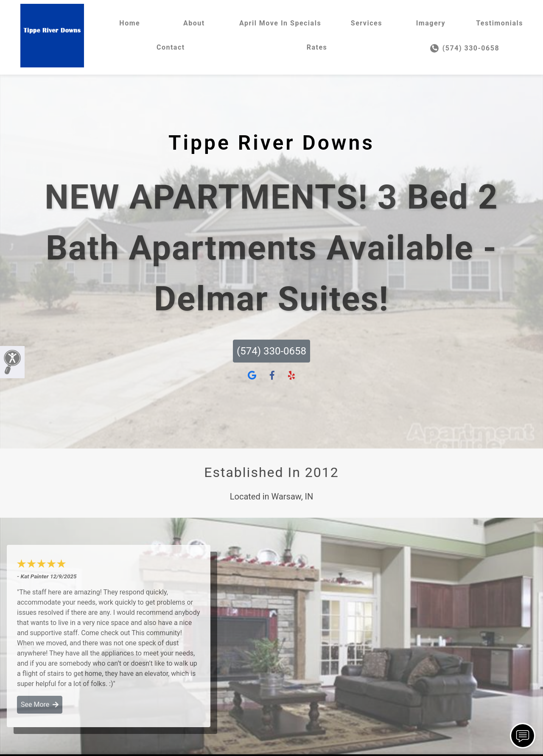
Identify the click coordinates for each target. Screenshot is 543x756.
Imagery (431, 23)
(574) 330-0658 (465, 48)
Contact (171, 47)
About (194, 23)
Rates (317, 47)
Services (367, 23)
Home (130, 23)
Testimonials (500, 23)
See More (40, 704)
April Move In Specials (280, 23)
